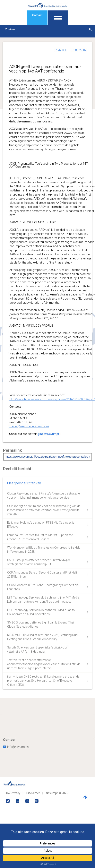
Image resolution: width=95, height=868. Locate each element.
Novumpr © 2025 (57, 793)
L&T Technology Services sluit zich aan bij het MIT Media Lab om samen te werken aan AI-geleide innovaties (43, 600)
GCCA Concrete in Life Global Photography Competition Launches (43, 587)
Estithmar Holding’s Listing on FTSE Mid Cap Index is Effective (41, 525)
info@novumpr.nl (16, 747)
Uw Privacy (13, 793)
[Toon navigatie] (58, 18)
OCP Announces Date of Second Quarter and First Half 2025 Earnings (42, 575)
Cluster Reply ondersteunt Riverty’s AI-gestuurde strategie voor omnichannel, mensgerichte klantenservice (43, 496)
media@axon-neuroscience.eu (29, 426)
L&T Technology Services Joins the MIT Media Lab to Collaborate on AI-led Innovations (41, 612)
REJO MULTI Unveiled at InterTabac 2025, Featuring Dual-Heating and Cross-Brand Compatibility (43, 637)
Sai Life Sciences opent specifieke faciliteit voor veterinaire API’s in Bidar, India (37, 650)
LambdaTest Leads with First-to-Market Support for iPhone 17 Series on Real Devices (40, 537)
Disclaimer (33, 793)
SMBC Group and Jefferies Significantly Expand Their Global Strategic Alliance (41, 625)
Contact (37, 15)
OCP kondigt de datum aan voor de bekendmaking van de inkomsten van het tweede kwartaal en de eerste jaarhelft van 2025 (44, 510)
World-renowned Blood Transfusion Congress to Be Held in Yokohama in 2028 (44, 550)
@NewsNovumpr (48, 434)
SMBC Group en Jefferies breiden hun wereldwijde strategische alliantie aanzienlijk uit (39, 562)
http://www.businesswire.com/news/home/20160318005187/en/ (52, 399)
